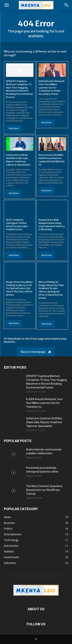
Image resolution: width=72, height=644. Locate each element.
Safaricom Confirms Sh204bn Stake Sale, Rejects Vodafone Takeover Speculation (18, 160)
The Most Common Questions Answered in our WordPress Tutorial (44, 490)
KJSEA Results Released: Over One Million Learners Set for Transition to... (44, 403)
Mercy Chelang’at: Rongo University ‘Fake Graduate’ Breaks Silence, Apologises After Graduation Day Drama (51, 290)
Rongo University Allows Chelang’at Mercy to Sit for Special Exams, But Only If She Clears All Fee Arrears (19, 288)
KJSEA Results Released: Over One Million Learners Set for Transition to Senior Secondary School (52, 88)
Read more (14, 128)
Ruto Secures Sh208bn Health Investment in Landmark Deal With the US (52, 160)
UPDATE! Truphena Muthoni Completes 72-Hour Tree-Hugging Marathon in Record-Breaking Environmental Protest (19, 89)
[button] (7, 5)
